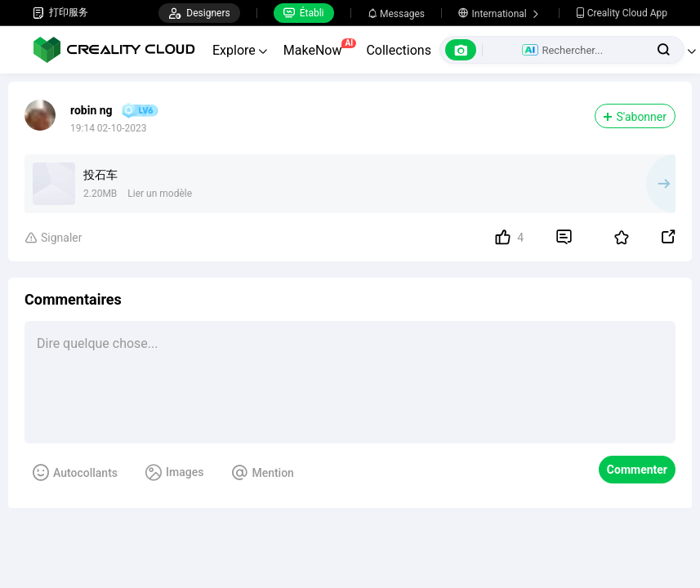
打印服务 (60, 13)
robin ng (91, 110)
